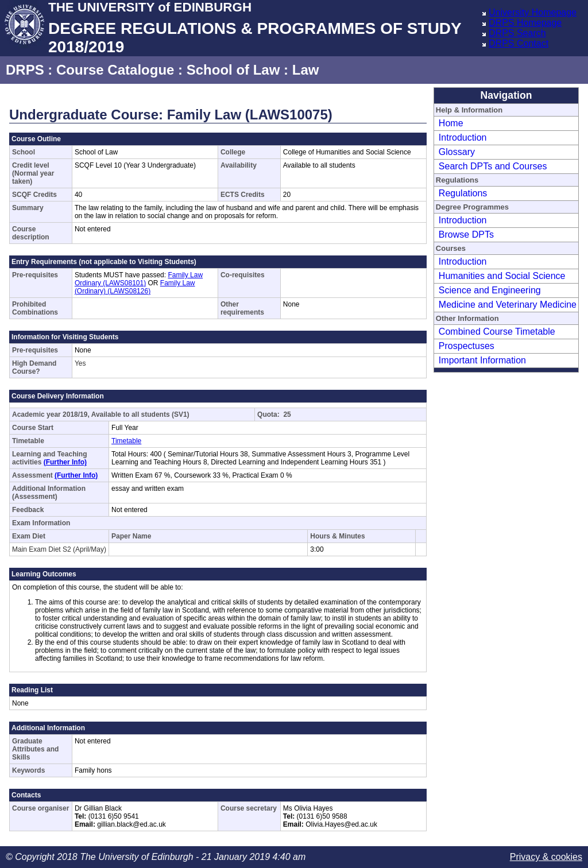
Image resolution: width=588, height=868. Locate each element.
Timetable (126, 441)
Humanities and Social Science (502, 276)
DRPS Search (517, 33)
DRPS (25, 70)
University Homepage (533, 12)
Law (306, 70)
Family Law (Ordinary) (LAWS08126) (135, 287)
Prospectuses (467, 346)
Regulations (463, 193)
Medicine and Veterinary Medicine (508, 305)
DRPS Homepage (525, 23)
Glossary (457, 152)
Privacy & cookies (546, 857)
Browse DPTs (466, 235)
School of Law (233, 70)
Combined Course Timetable (497, 332)
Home (451, 123)
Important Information (482, 360)
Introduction (463, 137)
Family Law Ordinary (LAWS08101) (139, 279)
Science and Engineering (490, 290)
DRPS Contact (519, 43)
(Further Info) (65, 462)
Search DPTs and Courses (493, 166)
